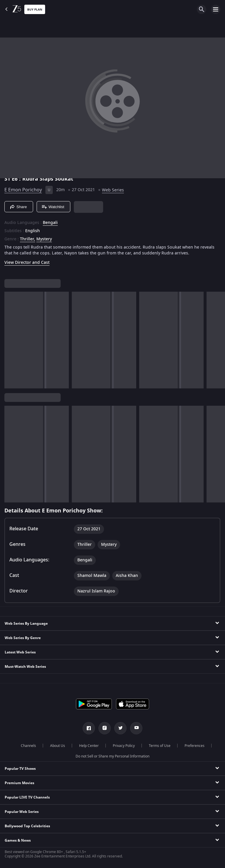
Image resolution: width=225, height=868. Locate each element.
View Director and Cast (27, 263)
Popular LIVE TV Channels (27, 797)
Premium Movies (19, 783)
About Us (58, 746)
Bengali (50, 223)
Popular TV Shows (20, 769)
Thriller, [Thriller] (28, 239)
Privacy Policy (124, 746)
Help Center (89, 746)
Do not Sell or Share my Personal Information (112, 756)
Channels (28, 746)
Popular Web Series (22, 812)
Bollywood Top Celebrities (27, 826)
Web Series (113, 190)
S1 (8, 179)
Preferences (195, 746)
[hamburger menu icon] (216, 9)
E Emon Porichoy (23, 190)
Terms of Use (160, 746)
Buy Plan (35, 10)
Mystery (44, 239)
